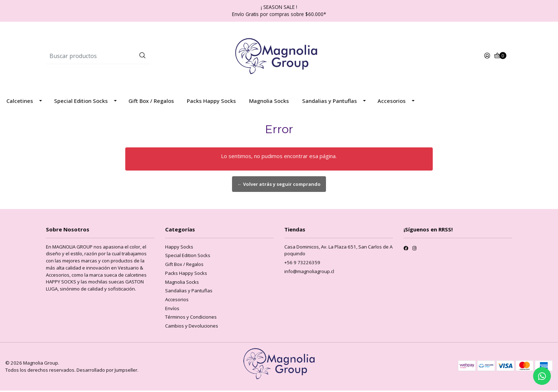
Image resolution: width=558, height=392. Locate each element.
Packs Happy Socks (211, 102)
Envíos (172, 310)
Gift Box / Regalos (151, 102)
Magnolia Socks (269, 102)
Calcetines (20, 102)
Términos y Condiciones (191, 318)
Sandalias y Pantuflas (330, 102)
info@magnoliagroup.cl (309, 273)
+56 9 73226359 (302, 264)
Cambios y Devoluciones (192, 327)
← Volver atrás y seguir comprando (279, 185)
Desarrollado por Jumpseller (107, 371)
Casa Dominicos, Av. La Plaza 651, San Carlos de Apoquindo (338, 252)
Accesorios (392, 102)
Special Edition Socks (81, 102)
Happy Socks (179, 248)
